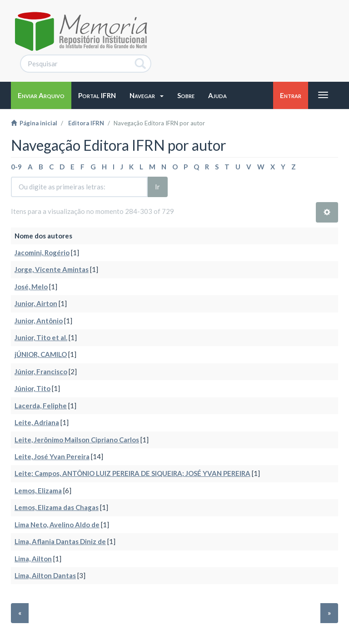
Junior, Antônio (39, 321)
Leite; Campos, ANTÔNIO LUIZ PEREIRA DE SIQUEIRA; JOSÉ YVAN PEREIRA (132, 473)
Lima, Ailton (33, 559)
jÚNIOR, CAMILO (41, 354)
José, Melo (31, 287)
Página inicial (34, 123)
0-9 (16, 167)
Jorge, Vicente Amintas (52, 269)
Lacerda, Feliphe (41, 406)
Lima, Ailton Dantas (45, 575)
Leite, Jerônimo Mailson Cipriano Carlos (77, 440)
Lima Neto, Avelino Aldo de (57, 525)
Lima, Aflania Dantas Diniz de (60, 541)
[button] (147, 95)
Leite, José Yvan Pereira (52, 456)
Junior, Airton (36, 303)
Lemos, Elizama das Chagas (57, 507)
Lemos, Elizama (38, 490)
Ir (157, 187)
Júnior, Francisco (41, 372)
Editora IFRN (86, 123)
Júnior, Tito (32, 388)
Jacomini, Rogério (42, 253)
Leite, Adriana (37, 422)
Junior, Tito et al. (41, 337)
